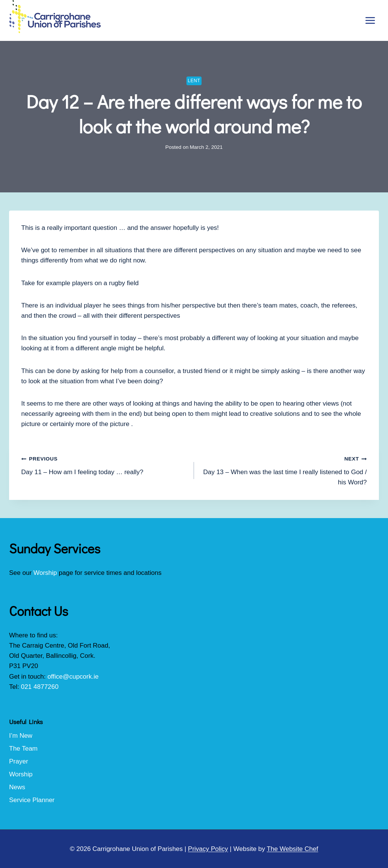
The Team (23, 749)
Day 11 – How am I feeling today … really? (104, 464)
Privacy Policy (208, 849)
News (17, 787)
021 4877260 (40, 687)
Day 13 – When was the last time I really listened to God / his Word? (284, 470)
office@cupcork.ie (73, 677)
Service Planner (32, 800)
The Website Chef (293, 849)
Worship (45, 573)
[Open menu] (370, 20)
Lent (194, 81)
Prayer (19, 761)
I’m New (21, 736)
